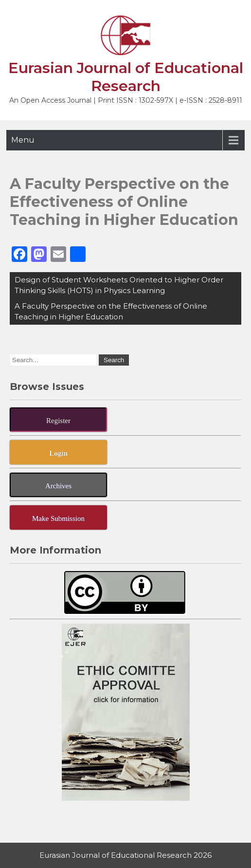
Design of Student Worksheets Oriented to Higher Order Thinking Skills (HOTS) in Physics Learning (119, 285)
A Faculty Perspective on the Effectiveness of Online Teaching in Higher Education (111, 311)
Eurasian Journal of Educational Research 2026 (125, 855)
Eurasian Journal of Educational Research (126, 77)
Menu (23, 140)
